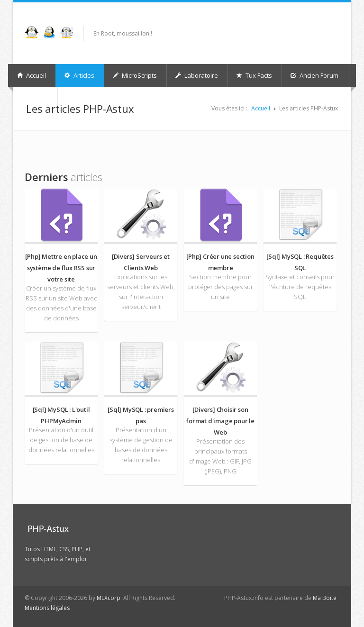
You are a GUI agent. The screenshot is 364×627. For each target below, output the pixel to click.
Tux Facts (254, 75)
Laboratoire (197, 75)
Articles (79, 75)
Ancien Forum (314, 75)
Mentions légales (47, 608)
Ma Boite (325, 598)
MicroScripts (135, 75)
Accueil (32, 75)
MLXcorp (109, 598)
